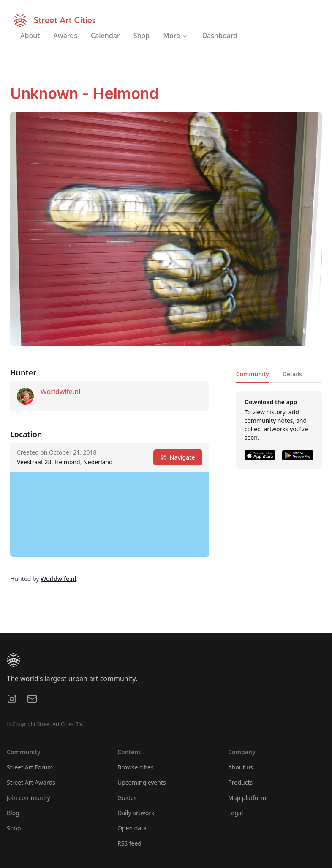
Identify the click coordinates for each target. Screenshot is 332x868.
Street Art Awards (31, 782)
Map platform (247, 798)
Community (253, 374)
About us (241, 767)
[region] (110, 515)
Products (240, 782)
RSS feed (129, 843)
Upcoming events (142, 782)
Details (292, 374)
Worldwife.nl (60, 392)
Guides (127, 798)
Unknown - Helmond (84, 93)
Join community (29, 798)
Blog (13, 813)
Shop (14, 828)
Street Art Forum (30, 767)
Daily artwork (136, 813)
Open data (132, 828)
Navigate (178, 457)
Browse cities (136, 767)
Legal (235, 813)
